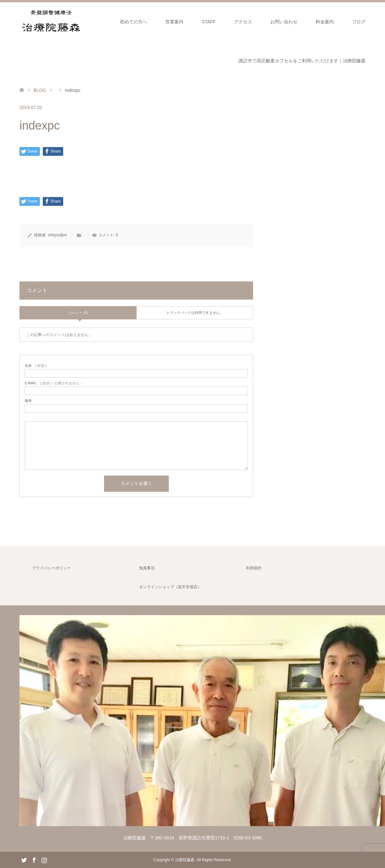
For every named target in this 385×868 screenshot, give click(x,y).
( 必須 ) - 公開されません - (53, 383)
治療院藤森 (185, 860)
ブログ (359, 22)
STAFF (209, 22)
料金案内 (325, 22)
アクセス (243, 22)
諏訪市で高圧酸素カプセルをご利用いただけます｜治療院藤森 (302, 61)
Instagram (44, 860)
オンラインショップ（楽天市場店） (170, 587)
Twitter (24, 860)
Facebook (34, 860)
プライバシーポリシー (52, 568)
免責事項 (147, 568)
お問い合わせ (284, 22)
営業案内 (174, 22)
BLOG (40, 90)
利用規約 (254, 568)
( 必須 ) (35, 366)
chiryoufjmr (58, 235)
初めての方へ (134, 22)
